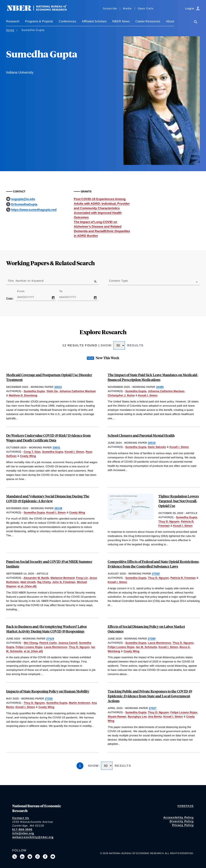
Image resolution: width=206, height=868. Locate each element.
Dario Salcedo (157, 447)
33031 (56, 447)
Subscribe (110, 8)
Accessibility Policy (179, 817)
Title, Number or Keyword (26, 281)
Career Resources (148, 21)
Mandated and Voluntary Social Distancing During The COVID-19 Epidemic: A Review (48, 498)
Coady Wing (28, 456)
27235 (49, 699)
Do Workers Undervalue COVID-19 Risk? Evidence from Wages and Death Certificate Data (48, 438)
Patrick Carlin (48, 643)
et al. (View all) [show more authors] (27, 586)
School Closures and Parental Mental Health (141, 435)
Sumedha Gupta (34, 391)
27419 (50, 639)
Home (10, 30)
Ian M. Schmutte (147, 647)
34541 (58, 387)
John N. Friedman (64, 582)
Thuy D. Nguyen (169, 521)
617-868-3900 (22, 829)
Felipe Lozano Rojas (29, 647)
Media (127, 8)
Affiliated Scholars (94, 21)
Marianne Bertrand (63, 578)
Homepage (186, 806)
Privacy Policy (183, 825)
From (24, 291)
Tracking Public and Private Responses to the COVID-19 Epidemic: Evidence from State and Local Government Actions (150, 696)
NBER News (121, 21)
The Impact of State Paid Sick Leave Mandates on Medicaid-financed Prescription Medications (153, 377)
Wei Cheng (31, 643)
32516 (152, 443)
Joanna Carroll (68, 643)
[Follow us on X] (15, 857)
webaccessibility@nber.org (33, 837)
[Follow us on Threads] (37, 857)
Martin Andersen (80, 703)
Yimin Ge (52, 391)
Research (13, 21)
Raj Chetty (44, 582)
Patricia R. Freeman (183, 578)
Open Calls (146, 8)
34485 (160, 387)
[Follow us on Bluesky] (30, 857)
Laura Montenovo (56, 647)
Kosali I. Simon (148, 395)
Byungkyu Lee (137, 716)
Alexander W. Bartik (36, 578)
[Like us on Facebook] (45, 857)
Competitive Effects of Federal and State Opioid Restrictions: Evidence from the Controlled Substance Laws (153, 564)
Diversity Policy (182, 821)
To (64, 291)
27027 (153, 708)
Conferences (67, 21)
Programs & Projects (39, 21)
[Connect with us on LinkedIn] (22, 857)
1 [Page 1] (80, 766)
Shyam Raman (117, 716)
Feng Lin (82, 578)
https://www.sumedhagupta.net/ (34, 210)
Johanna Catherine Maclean (78, 391)
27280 (152, 639)
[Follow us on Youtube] (53, 857)
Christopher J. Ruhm (121, 395)
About (170, 21)
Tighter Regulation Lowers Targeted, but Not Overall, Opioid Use (179, 501)
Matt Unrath (28, 582)
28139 (58, 508)
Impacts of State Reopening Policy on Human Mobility (48, 691)
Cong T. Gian (32, 452)
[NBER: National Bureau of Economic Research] (40, 10)
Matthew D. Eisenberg (23, 395)
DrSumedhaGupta (24, 204)
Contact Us (21, 818)
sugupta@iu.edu (23, 199)
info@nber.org (23, 833)
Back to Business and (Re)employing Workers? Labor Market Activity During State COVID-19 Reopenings (46, 629)
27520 (156, 574)
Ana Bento (155, 716)
